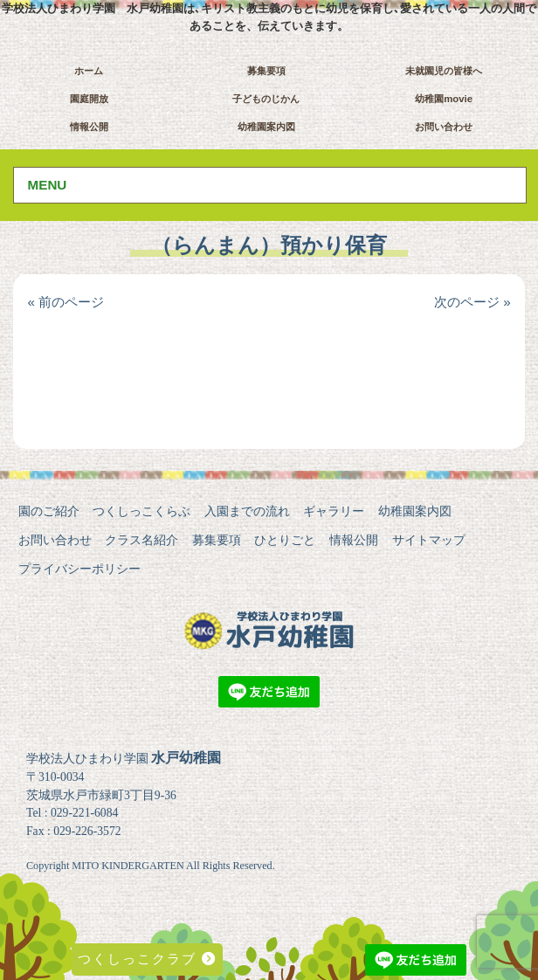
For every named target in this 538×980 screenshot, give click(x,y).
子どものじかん (266, 99)
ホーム (89, 71)
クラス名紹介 (141, 540)
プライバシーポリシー (79, 569)
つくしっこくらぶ (141, 511)
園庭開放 (89, 99)
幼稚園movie (444, 99)
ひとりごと (285, 540)
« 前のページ (66, 302)
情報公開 (89, 127)
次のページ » (472, 302)
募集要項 (266, 71)
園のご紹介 (49, 511)
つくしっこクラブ (147, 959)
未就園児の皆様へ (444, 71)
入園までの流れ (247, 511)
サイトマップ (429, 540)
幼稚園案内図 (266, 127)
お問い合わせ (444, 127)
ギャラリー (334, 511)
